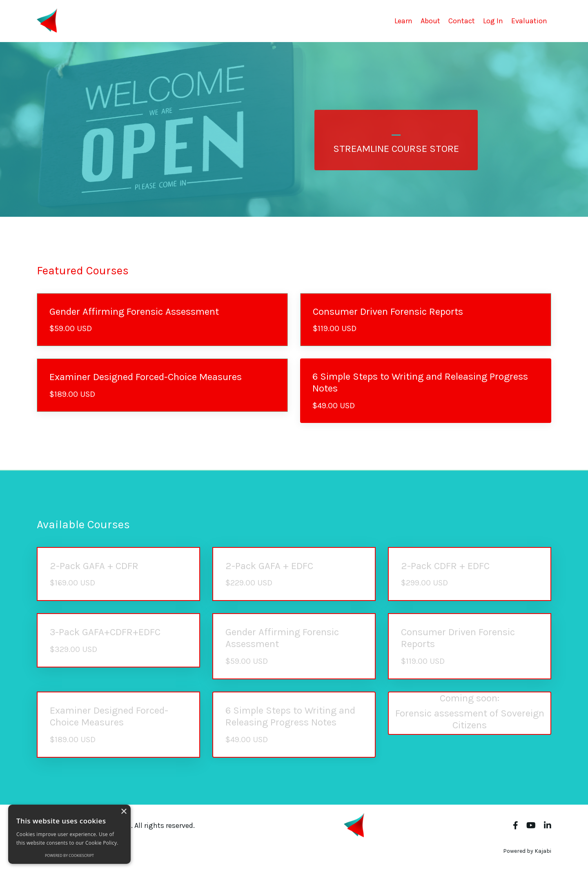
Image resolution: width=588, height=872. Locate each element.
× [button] (124, 812)
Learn (403, 21)
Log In (493, 21)
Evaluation (529, 21)
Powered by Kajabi (527, 851)
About (430, 21)
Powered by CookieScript (69, 855)
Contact (462, 21)
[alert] (69, 834)
